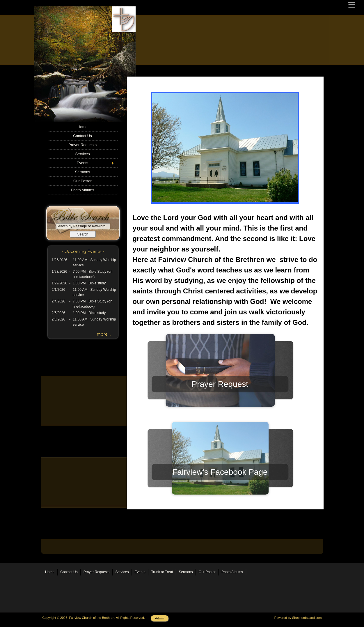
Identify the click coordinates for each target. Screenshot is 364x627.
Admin (160, 618)
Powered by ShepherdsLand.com (298, 618)
